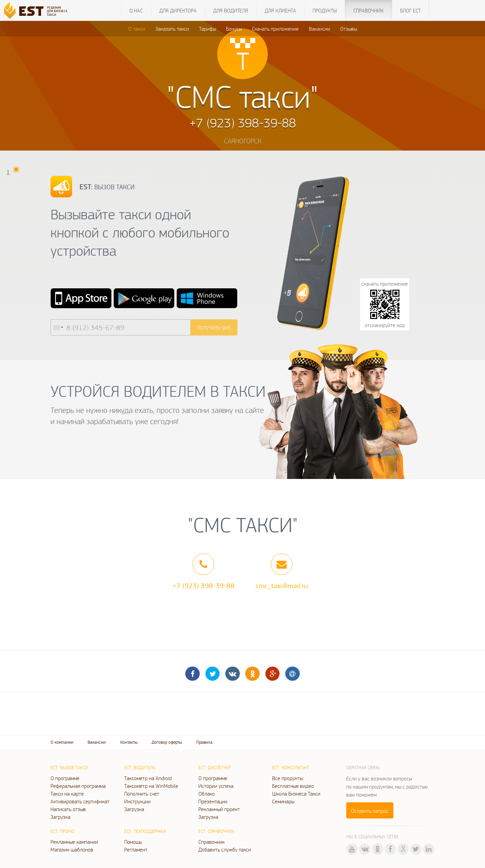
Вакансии (319, 29)
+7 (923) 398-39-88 (203, 585)
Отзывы (349, 29)
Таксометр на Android (148, 778)
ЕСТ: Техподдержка (145, 831)
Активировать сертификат (80, 801)
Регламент (136, 849)
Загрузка (60, 817)
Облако (207, 794)
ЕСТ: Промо (62, 831)
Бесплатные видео (293, 786)
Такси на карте (67, 794)
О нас (136, 10)
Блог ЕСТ (410, 10)
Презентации (213, 801)
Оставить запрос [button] (370, 811)
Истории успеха (216, 786)
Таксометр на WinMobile (151, 786)
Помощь (133, 842)
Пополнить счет (142, 794)
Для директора (178, 10)
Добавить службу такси (225, 849)
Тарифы (207, 29)
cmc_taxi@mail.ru (282, 585)
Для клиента (280, 10)
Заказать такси (172, 29)
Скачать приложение (275, 29)
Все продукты (287, 778)
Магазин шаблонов (72, 849)
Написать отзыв (68, 809)
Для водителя (231, 10)
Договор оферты (167, 742)
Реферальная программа (78, 786)
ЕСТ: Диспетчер (215, 768)
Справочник (368, 10)
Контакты (129, 742)
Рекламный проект (219, 809)
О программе (65, 778)
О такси (137, 29)
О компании (62, 742)
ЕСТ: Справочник (216, 831)
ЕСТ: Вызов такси (69, 768)
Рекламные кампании (74, 842)
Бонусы (234, 29)
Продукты (325, 10)
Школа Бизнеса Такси (296, 794)
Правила (204, 742)
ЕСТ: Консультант (291, 768)
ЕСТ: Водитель (140, 768)
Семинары (283, 801)
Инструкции (137, 801)
